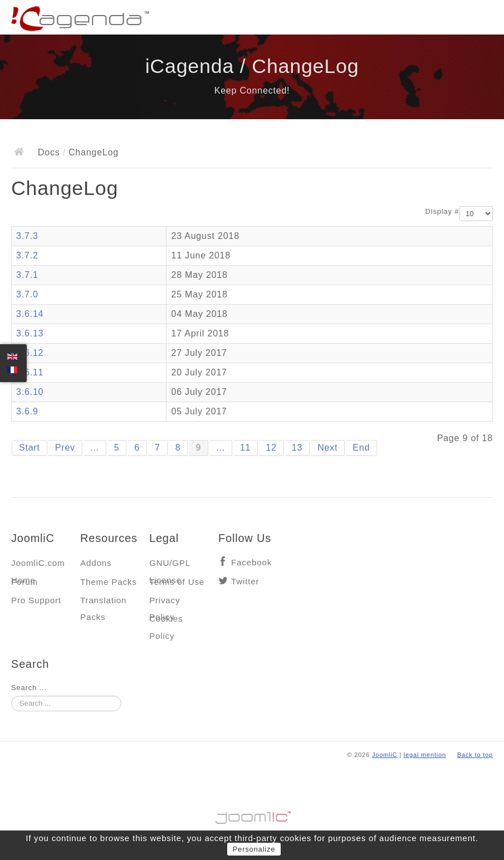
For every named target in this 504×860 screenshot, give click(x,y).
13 (297, 448)
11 (245, 448)
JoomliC (385, 755)
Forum (25, 582)
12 (271, 448)
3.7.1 (27, 275)
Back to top (475, 755)
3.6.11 (30, 372)
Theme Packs (109, 582)
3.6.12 (30, 353)
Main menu (485, 19)
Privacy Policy (165, 603)
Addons (96, 563)
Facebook (251, 562)
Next (327, 448)
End (361, 448)
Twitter (245, 581)
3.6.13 (30, 333)
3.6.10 (30, 392)
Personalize (254, 849)
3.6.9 (27, 411)
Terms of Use (177, 582)
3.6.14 (30, 314)
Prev (65, 448)
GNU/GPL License (170, 566)
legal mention (425, 755)
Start (30, 448)
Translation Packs (103, 603)
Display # (442, 211)
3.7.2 (27, 255)
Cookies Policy (166, 621)
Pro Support (36, 600)
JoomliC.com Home (38, 566)
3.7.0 (27, 294)
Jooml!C (252, 815)
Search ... (29, 688)
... (95, 448)
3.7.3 (27, 236)
